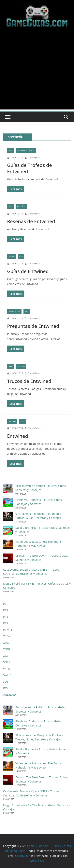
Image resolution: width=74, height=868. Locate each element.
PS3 (10, 151)
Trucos (21, 366)
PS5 (6, 623)
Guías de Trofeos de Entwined (30, 168)
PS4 (6, 617)
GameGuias (34, 158)
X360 (6, 643)
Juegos (12, 421)
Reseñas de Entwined (31, 221)
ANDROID (9, 695)
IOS (5, 688)
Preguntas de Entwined (33, 326)
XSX (6, 656)
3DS (6, 682)
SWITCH (8, 675)
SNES (7, 662)
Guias (11, 257)
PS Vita (8, 630)
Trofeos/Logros (26, 151)
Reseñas (21, 207)
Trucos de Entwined (29, 381)
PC (5, 604)
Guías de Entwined (28, 271)
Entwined (18, 436)
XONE (7, 649)
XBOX (7, 636)
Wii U (7, 669)
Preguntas (14, 312)
